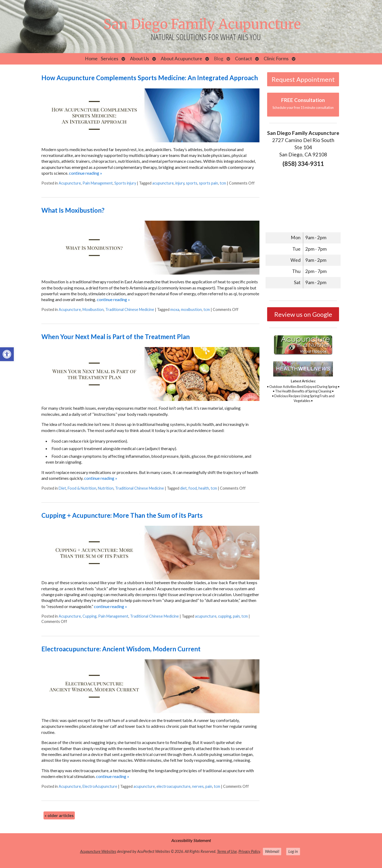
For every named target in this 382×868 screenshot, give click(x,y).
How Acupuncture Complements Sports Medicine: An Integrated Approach (150, 78)
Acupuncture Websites (98, 851)
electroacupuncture (173, 786)
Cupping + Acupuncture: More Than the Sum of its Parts (122, 515)
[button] (7, 354)
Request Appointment (303, 79)
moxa (175, 309)
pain (236, 616)
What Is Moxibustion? (73, 210)
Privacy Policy (249, 851)
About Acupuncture (181, 59)
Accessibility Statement (191, 840)
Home (91, 59)
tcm (223, 183)
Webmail (272, 851)
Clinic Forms (276, 59)
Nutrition (106, 488)
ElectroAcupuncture (100, 786)
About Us (140, 59)
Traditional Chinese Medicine (130, 309)
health (204, 488)
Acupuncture (70, 183)
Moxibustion (93, 309)
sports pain (209, 183)
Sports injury (125, 183)
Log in (293, 851)
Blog (219, 59)
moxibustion (191, 309)
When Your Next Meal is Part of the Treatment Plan (116, 337)
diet (183, 488)
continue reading (86, 173)
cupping (225, 616)
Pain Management (98, 183)
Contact (244, 59)
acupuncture (163, 183)
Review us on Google (303, 314)
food (193, 488)
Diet (62, 488)
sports (192, 183)
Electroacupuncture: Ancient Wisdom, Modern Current (121, 649)
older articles (59, 815)
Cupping (90, 616)
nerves (198, 786)
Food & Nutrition (82, 488)
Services (110, 59)
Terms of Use (227, 851)
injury (180, 183)
